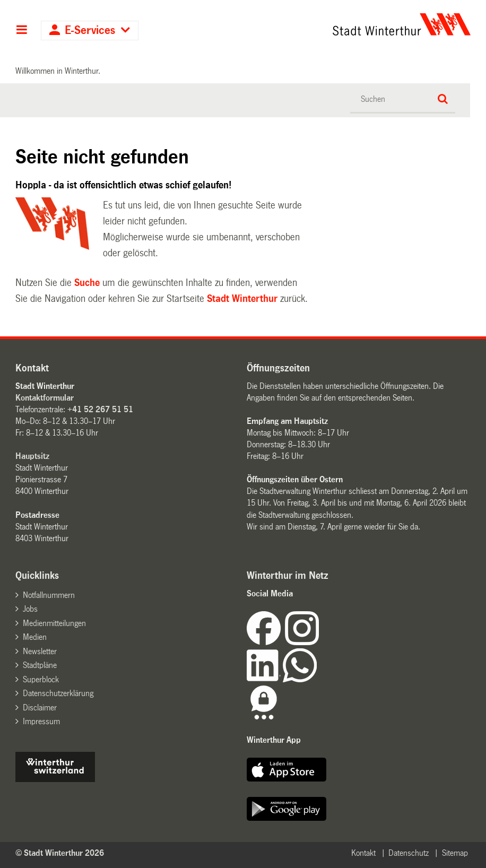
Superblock (41, 679)
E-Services (90, 31)
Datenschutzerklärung (58, 693)
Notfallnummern (49, 595)
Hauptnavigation (21, 31)
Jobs (30, 609)
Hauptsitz (32, 456)
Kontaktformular (45, 398)
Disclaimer (40, 708)
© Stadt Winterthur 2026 (60, 853)
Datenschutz (409, 853)
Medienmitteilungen (54, 623)
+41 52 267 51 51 (100, 409)
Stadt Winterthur (242, 299)
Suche (87, 283)
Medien (35, 637)
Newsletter (40, 651)
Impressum (41, 721)
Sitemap (455, 853)
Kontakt (363, 853)
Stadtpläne (40, 665)
